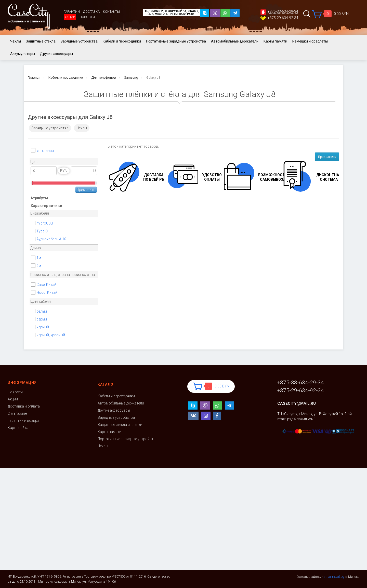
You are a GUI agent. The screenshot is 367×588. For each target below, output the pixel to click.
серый (42, 319)
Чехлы (16, 41)
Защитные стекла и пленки (120, 425)
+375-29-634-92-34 (283, 18)
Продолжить (327, 157)
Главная (34, 78)
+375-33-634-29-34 (283, 12)
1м (39, 258)
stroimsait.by (334, 577)
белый (42, 311)
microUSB (45, 223)
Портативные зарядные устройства (176, 41)
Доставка (91, 12)
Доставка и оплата (24, 406)
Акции (70, 17)
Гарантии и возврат (24, 421)
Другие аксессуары (56, 54)
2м (39, 266)
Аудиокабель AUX (51, 239)
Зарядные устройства (79, 41)
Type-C (42, 231)
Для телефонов (104, 78)
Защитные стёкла (41, 41)
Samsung (131, 78)
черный (43, 327)
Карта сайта (18, 428)
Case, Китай (46, 285)
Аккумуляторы (23, 54)
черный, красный (51, 335)
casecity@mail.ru (297, 403)
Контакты (111, 12)
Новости (87, 17)
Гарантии (72, 12)
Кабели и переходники (122, 41)
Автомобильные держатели (235, 41)
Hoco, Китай (47, 292)
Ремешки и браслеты (310, 41)
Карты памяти (275, 41)
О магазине (17, 413)
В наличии (45, 150)
